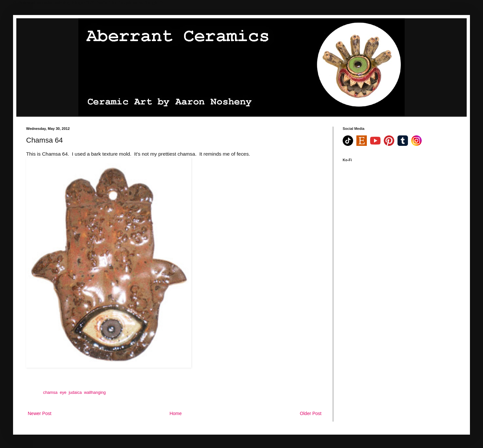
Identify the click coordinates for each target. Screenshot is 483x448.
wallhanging (95, 393)
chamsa (50, 393)
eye (63, 393)
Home (175, 413)
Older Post (311, 413)
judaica (75, 393)
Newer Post (39, 413)
